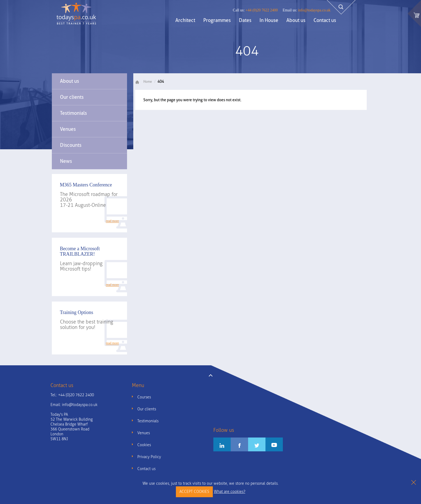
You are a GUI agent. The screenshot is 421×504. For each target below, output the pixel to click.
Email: (74, 405)
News (66, 161)
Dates (245, 20)
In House (269, 20)
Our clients (72, 97)
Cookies (144, 445)
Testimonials (73, 113)
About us (296, 20)
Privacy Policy (149, 457)
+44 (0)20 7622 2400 (255, 10)
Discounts (71, 145)
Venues (68, 129)
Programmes (217, 20)
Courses (144, 397)
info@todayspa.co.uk (306, 10)
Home (146, 82)
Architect (185, 20)
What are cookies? (230, 492)
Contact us (325, 20)
